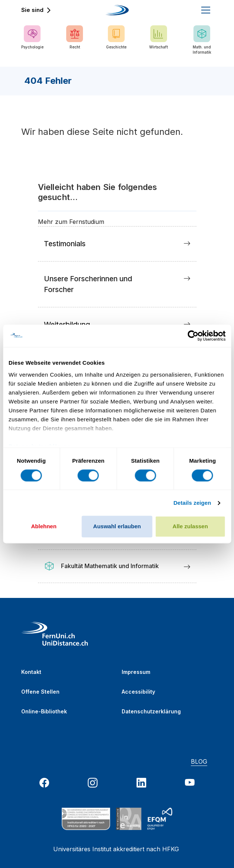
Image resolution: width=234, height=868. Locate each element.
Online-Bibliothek (44, 711)
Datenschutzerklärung (151, 711)
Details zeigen (192, 503)
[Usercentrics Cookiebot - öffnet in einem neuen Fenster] (193, 336)
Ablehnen (44, 527)
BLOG (199, 761)
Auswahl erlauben (117, 527)
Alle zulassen (190, 527)
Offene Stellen (40, 692)
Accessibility (138, 692)
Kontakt (31, 672)
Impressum (136, 672)
